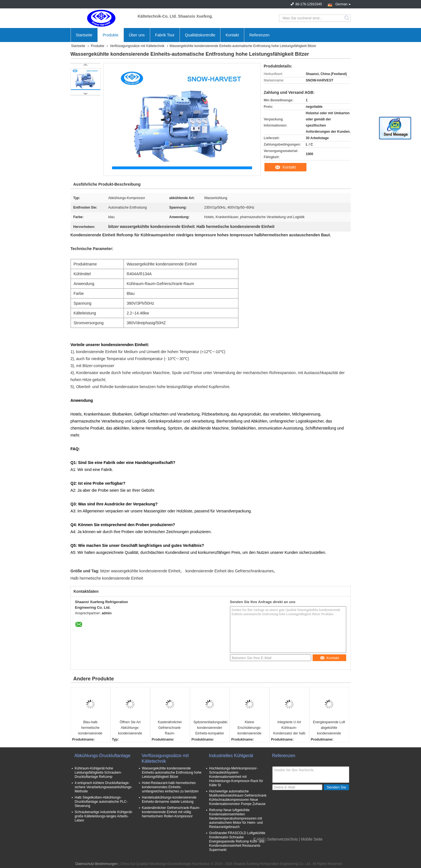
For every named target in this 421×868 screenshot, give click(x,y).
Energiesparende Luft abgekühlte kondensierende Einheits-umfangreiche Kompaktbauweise (329, 728)
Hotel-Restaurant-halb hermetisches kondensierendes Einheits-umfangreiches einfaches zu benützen (170, 787)
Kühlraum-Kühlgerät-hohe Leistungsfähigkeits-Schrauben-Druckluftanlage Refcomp (98, 773)
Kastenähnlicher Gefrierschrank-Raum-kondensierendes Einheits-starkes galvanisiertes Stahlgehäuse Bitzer (170, 728)
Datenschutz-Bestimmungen (96, 864)
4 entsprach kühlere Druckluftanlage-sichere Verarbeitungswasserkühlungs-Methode (104, 787)
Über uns (137, 35)
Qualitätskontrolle (200, 35)
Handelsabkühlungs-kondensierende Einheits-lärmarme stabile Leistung (169, 800)
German (343, 4)
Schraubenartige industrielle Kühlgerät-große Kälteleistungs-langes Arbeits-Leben (104, 816)
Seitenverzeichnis (283, 839)
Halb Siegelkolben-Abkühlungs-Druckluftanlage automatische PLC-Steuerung (101, 802)
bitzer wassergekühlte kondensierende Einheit (140, 571)
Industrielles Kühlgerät (231, 756)
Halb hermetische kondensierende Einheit (107, 578)
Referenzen (259, 35)
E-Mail (259, 839)
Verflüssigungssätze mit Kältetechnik (137, 46)
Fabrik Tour (165, 35)
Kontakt (232, 35)
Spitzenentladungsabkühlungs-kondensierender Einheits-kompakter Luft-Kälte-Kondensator (210, 728)
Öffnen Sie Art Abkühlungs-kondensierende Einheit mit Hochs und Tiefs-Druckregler (130, 728)
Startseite (84, 35)
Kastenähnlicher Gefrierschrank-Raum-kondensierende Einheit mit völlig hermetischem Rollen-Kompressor (171, 812)
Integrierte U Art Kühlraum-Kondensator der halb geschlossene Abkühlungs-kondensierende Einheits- (289, 728)
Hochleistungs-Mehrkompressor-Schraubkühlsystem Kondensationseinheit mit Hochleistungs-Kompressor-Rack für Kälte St (236, 777)
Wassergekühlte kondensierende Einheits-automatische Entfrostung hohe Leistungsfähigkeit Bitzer (172, 773)
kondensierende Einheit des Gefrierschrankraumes (230, 571)
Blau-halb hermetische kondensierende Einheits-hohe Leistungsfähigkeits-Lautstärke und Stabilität (90, 728)
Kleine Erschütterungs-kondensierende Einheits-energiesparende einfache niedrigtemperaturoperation (250, 728)
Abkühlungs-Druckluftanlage (103, 756)
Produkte (111, 35)
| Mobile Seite (311, 839)
